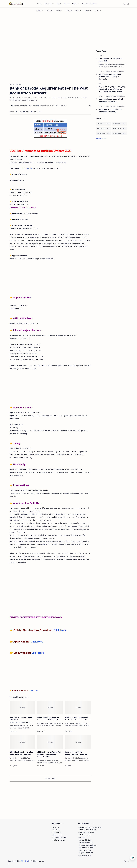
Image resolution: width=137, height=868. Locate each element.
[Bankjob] (104, 124)
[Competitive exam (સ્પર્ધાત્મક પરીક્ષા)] (120, 124)
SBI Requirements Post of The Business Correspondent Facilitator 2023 (49, 754)
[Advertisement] (68, 31)
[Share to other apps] (40, 112)
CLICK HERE (33, 690)
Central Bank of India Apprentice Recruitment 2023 (77, 753)
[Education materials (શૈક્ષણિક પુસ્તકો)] (118, 71)
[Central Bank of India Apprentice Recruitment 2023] (78, 742)
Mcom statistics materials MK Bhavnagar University (110, 110)
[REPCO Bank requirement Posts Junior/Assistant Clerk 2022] (22, 742)
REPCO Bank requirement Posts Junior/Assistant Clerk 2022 (22, 753)
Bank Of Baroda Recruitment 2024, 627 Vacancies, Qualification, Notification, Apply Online (21, 720)
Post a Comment (50, 778)
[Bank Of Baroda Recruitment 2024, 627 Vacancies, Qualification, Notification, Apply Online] (22, 707)
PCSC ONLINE (27, 168)
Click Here (60, 630)
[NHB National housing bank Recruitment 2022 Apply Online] (50, 707)
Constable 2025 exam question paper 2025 (111, 60)
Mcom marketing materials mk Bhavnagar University (111, 100)
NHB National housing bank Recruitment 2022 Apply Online (50, 719)
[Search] (128, 4)
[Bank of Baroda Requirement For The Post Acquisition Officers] (78, 707)
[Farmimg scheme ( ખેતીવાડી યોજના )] (104, 133)
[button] (124, 4)
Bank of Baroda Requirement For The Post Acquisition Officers (78, 719)
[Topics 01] (40, 10)
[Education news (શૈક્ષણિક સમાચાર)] (120, 129)
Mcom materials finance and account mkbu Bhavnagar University (110, 77)
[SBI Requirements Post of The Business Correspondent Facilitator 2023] (50, 742)
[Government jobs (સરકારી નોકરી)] (120, 133)
